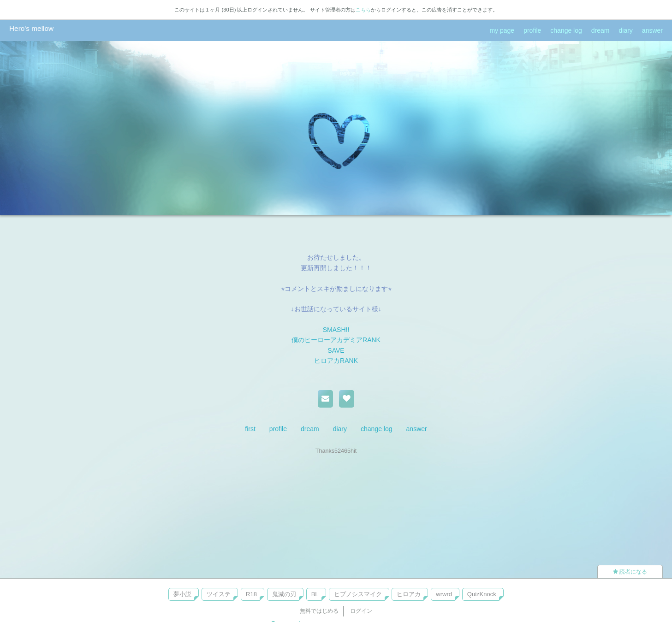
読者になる (630, 572)
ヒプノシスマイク (358, 594)
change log (566, 30)
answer (652, 30)
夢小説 (182, 594)
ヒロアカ (409, 594)
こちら (363, 10)
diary (626, 30)
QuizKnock (482, 594)
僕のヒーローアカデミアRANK (336, 340)
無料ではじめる (319, 611)
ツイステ (219, 594)
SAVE (336, 350)
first (250, 429)
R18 (251, 594)
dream (601, 30)
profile (532, 30)
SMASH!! (336, 330)
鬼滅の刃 (284, 594)
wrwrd (444, 594)
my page (502, 30)
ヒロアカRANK (336, 361)
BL (315, 594)
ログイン (361, 611)
